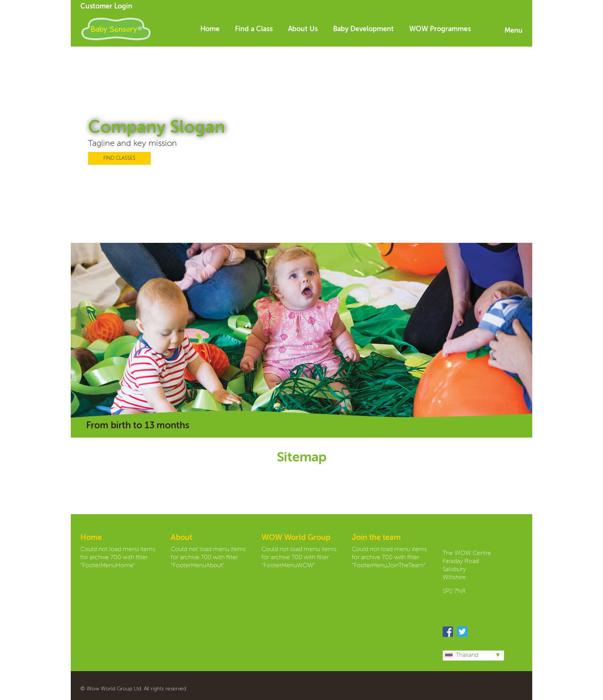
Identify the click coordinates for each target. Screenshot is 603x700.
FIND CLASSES (119, 158)
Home (210, 29)
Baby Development (363, 29)
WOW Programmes (440, 29)
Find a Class (254, 29)
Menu (514, 31)
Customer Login (106, 7)
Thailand (462, 655)
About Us (303, 29)
